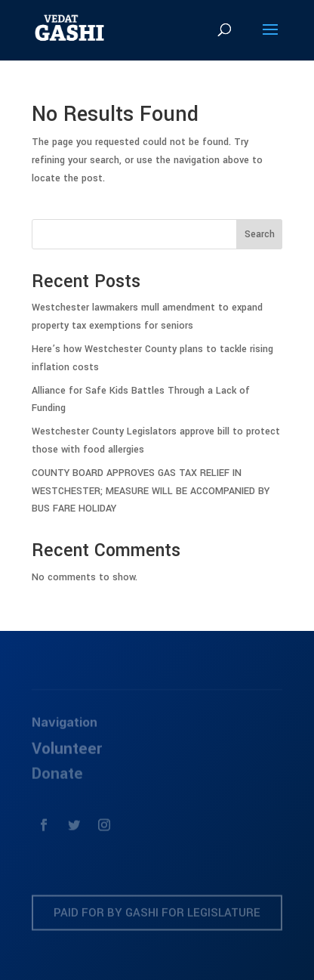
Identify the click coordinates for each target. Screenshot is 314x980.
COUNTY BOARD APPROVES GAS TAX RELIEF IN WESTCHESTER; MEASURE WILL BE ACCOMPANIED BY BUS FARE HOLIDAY (151, 491)
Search (260, 234)
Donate (57, 778)
